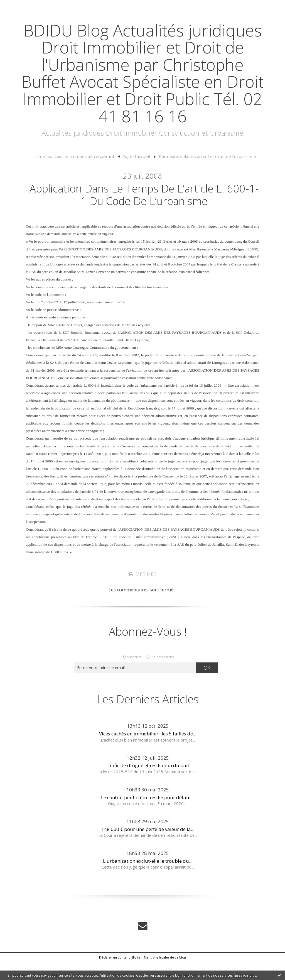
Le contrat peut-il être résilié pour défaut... (148, 816)
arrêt (35, 245)
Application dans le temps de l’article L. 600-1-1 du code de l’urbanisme (144, 212)
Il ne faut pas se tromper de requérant (80, 174)
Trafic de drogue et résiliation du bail (148, 784)
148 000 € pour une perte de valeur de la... (148, 848)
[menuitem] (83, 174)
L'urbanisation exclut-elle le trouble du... (148, 879)
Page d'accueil (137, 174)
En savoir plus (245, 975)
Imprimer (142, 593)
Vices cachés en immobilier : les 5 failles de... (148, 752)
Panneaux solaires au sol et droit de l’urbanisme (204, 174)
